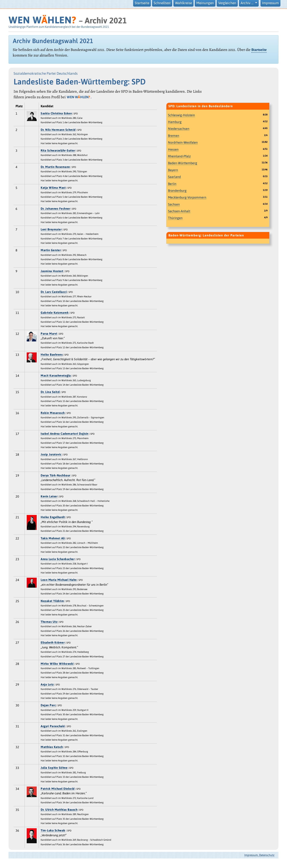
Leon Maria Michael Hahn (59, 580)
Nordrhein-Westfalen (183, 142)
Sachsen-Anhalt (179, 211)
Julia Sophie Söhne (54, 768)
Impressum (270, 3)
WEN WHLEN (42, 20)
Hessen (173, 149)
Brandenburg (177, 190)
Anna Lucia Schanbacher (58, 559)
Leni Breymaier (51, 229)
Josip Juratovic (51, 454)
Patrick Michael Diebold (58, 789)
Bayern (173, 170)
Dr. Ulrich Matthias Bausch (59, 810)
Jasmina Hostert (52, 271)
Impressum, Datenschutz (259, 855)
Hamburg (175, 122)
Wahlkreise (183, 3)
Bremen (174, 136)
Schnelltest (162, 3)
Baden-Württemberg (183, 163)
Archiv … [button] (247, 3)
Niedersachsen (179, 129)
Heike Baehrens (52, 355)
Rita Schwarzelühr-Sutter (58, 150)
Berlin (172, 184)
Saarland (174, 177)
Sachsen (174, 204)
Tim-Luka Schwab (53, 830)
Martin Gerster (51, 250)
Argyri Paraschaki (53, 726)
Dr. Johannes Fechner (55, 209)
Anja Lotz (47, 684)
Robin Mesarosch (53, 413)
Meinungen (205, 3)
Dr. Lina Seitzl (50, 392)
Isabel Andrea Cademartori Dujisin (65, 434)
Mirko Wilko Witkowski (57, 664)
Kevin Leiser (49, 496)
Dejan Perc (48, 705)
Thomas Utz (49, 622)
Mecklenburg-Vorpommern (187, 197)
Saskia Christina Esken (56, 113)
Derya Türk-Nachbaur (56, 475)
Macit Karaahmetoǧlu (56, 375)
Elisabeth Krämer (53, 642)
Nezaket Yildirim (52, 601)
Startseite (142, 3)
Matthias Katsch (52, 747)
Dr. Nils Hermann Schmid (58, 130)
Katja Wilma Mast (53, 188)
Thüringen (175, 218)
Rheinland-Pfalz (179, 156)
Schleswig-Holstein (181, 115)
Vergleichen (227, 3)
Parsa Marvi (49, 334)
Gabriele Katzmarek (55, 313)
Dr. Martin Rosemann (55, 167)
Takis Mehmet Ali (53, 538)
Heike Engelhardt (53, 517)
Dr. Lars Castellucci (54, 292)
